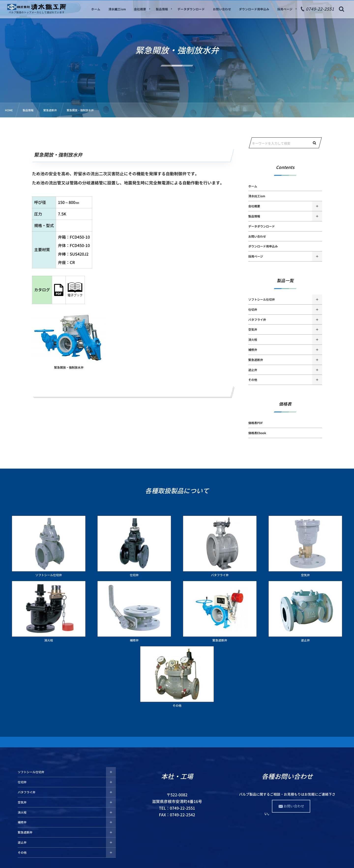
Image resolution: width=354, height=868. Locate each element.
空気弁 (253, 329)
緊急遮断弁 (256, 360)
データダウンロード (262, 226)
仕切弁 (253, 310)
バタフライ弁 (257, 320)
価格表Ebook (257, 433)
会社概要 (254, 206)
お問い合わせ (257, 236)
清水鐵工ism (257, 196)
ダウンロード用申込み (263, 246)
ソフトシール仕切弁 (262, 299)
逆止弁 (253, 370)
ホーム (253, 186)
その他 (253, 380)
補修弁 (253, 350)
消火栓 (253, 340)
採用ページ (256, 256)
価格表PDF (256, 423)
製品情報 (254, 216)
